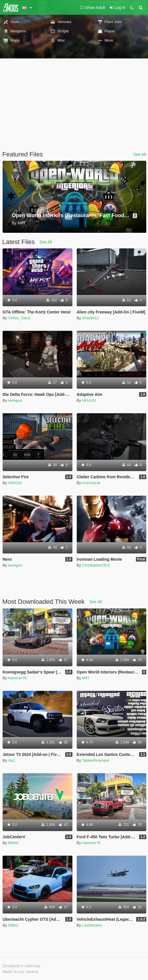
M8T (86, 678)
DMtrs (13, 925)
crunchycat (91, 483)
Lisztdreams (92, 925)
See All (140, 154)
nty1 (12, 760)
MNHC (14, 843)
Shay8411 (90, 318)
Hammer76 (17, 678)
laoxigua (15, 400)
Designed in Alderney (21, 966)
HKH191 (89, 400)
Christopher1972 (96, 565)
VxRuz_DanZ (19, 318)
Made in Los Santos (20, 972)
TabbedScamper (96, 760)
